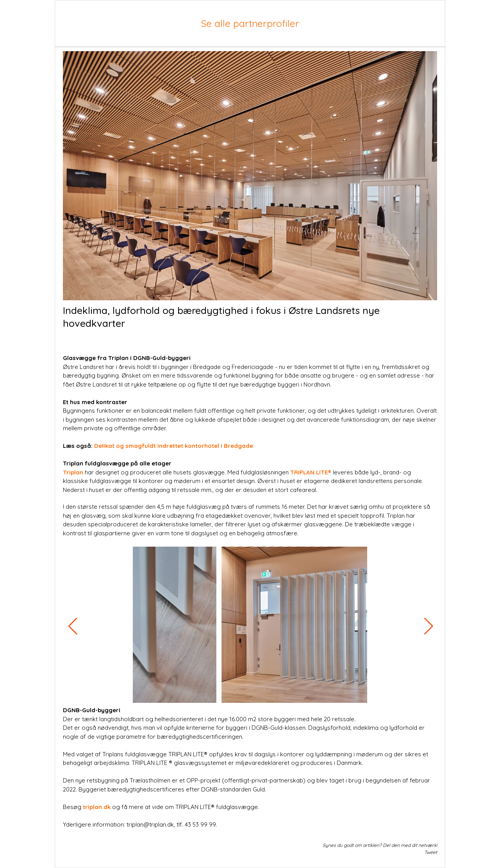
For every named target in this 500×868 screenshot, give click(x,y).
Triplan (73, 472)
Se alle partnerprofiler (250, 23)
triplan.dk (96, 807)
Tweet (431, 852)
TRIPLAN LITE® (311, 472)
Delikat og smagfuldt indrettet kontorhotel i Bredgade (174, 446)
